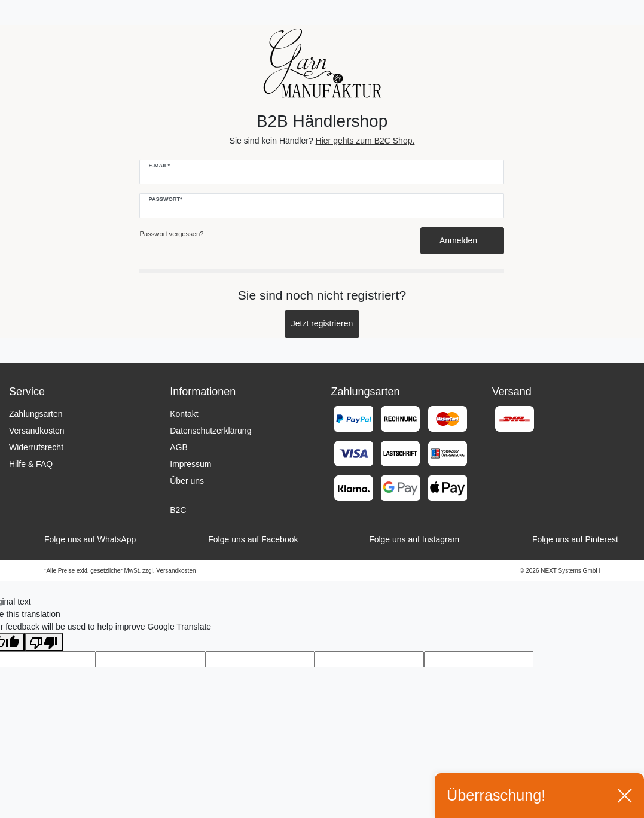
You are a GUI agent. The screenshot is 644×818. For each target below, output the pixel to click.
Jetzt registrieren (322, 323)
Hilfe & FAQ (31, 464)
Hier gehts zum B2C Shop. (365, 141)
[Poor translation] (44, 642)
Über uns (187, 481)
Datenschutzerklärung (210, 431)
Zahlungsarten (36, 414)
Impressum (190, 464)
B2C (178, 510)
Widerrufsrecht (36, 447)
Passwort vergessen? (171, 234)
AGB (179, 447)
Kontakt (184, 414)
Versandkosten (37, 431)
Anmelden (463, 240)
